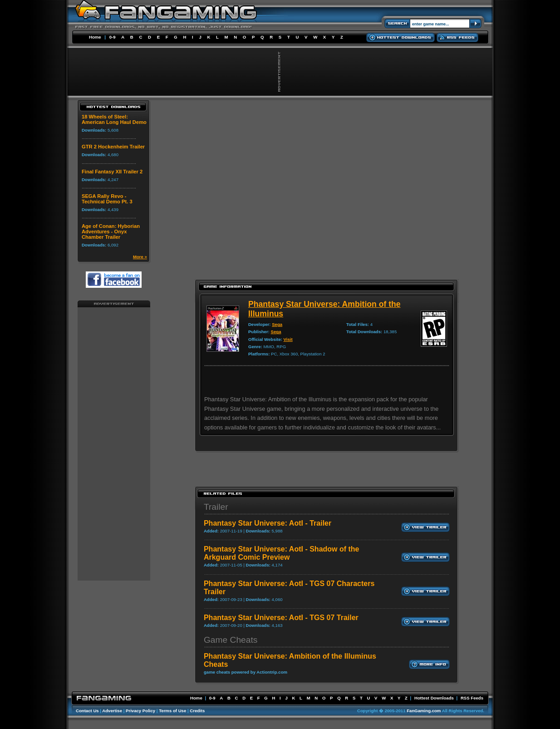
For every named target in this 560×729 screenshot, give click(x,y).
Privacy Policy (140, 711)
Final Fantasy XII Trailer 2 (112, 172)
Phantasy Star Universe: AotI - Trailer (268, 523)
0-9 (113, 37)
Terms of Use (172, 711)
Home (95, 37)
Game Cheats (231, 640)
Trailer (216, 507)
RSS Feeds (472, 698)
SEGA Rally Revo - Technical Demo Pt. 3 (107, 199)
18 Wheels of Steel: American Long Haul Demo (114, 119)
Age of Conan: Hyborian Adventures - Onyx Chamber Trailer (111, 232)
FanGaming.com (424, 711)
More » (140, 257)
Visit (288, 339)
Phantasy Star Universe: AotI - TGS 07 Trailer (281, 618)
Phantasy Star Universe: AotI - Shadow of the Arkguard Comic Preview (282, 553)
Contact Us (87, 711)
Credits (197, 711)
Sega (277, 324)
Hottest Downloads (434, 698)
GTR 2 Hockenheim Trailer (113, 147)
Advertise (112, 711)
